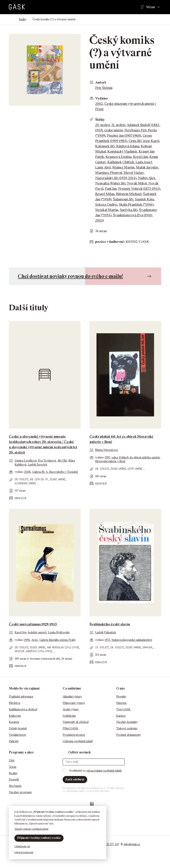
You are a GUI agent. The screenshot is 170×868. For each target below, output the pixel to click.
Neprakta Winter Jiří (110, 183)
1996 (27, 640)
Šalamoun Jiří (123, 199)
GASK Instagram (74, 804)
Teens (13, 767)
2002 (99, 104)
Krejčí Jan (140, 157)
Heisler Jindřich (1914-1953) (33, 651)
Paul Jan (111, 189)
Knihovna (15, 716)
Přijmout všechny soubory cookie (39, 838)
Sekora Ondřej (106, 204)
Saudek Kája (144, 199)
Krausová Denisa (119, 157)
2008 (27, 472)
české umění (114, 130)
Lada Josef (144, 162)
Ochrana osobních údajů (78, 741)
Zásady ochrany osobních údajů (32, 829)
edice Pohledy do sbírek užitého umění (136, 457)
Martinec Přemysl (109, 173)
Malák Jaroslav (147, 167)
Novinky (121, 697)
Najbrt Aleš (146, 178)
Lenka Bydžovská (59, 632)
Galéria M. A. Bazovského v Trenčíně (55, 472)
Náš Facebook (66, 804)
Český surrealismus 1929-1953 (33, 624)
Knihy (23, 19)
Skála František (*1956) (136, 204)
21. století (118, 125)
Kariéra (121, 716)
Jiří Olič (62, 461)
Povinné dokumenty (129, 735)
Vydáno (101, 98)
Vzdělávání (69, 716)
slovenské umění (25, 483)
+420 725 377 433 (109, 844)
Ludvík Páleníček (106, 632)
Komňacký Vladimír (122, 151)
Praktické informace (21, 697)
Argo (35, 640)
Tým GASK (123, 709)
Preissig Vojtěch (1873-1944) (139, 189)
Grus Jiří (135, 141)
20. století (102, 125)
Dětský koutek (18, 728)
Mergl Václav (134, 173)
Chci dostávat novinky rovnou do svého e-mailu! (70, 276)
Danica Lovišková (26, 461)
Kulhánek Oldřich (121, 162)
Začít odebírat (75, 779)
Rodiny (13, 773)
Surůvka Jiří (129, 210)
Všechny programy (20, 792)
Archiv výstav (71, 709)
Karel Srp (21, 632)
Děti (12, 760)
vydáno (19, 472)
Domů (11, 19)
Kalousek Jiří (105, 146)
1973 (107, 640)
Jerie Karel (151, 141)
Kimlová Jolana (128, 146)
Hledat (131, 7)
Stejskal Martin (107, 210)
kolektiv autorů (37, 632)
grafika (147, 647)
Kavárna (14, 722)
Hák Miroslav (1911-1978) (63, 647)
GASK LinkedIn (92, 804)
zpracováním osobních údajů (104, 771)
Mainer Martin (123, 167)
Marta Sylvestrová (106, 450)
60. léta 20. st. (39, 479)
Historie (121, 703)
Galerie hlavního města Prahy (58, 640)
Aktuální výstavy (72, 697)
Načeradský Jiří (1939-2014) (116, 178)
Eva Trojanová (47, 461)
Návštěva (14, 703)
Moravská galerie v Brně (110, 461)
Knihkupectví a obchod (23, 709)
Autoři (101, 82)
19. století (102, 647)
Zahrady (14, 741)
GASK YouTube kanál (83, 804)
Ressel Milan (105, 194)
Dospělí (14, 779)
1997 (107, 457)
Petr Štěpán (104, 88)
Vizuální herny (18, 735)
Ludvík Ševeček (38, 465)
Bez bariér (15, 786)
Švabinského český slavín (110, 624)
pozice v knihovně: (110, 242)
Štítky (100, 120)
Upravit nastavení (24, 852)
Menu (151, 7)
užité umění (135, 469)
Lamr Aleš (103, 167)
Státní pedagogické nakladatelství (132, 640)
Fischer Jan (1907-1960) (124, 135)
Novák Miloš (137, 183)
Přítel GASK (71, 728)
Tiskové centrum (127, 728)
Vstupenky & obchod (76, 722)
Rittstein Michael (129, 194)
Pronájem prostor (74, 735)
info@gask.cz (132, 844)
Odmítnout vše (22, 846)
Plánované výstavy (74, 703)
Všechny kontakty (127, 722)
